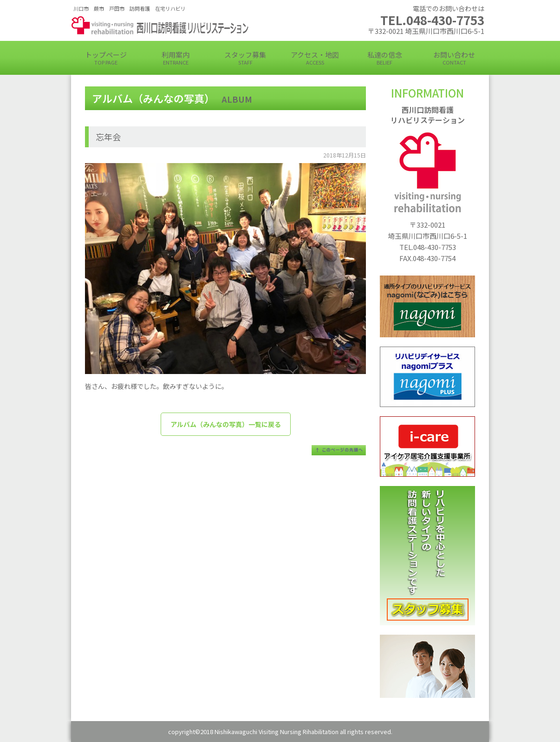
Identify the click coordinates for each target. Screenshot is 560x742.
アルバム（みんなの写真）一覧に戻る (226, 424)
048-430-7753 (435, 247)
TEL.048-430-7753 (432, 20)
